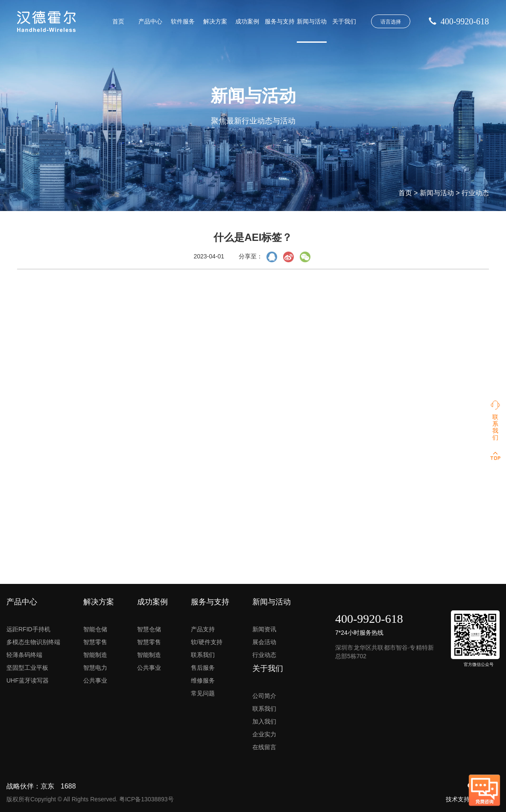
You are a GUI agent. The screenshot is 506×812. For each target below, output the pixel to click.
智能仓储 (95, 629)
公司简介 (264, 696)
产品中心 (150, 21)
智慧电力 (95, 668)
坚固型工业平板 (27, 668)
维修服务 (203, 680)
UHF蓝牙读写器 (28, 680)
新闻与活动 (312, 21)
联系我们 (203, 655)
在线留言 (264, 747)
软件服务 (183, 21)
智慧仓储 (149, 629)
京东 (47, 786)
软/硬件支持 (207, 642)
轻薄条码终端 (24, 655)
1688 (68, 786)
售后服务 (203, 668)
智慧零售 (95, 642)
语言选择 (391, 22)
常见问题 (203, 693)
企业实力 (264, 734)
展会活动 (264, 642)
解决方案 (215, 21)
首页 (118, 21)
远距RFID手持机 (28, 629)
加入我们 (264, 721)
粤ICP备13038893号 (146, 799)
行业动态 (475, 193)
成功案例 (247, 21)
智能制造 (95, 655)
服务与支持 (280, 21)
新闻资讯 (264, 629)
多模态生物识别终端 (33, 642)
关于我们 (344, 21)
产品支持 (203, 629)
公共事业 (95, 680)
